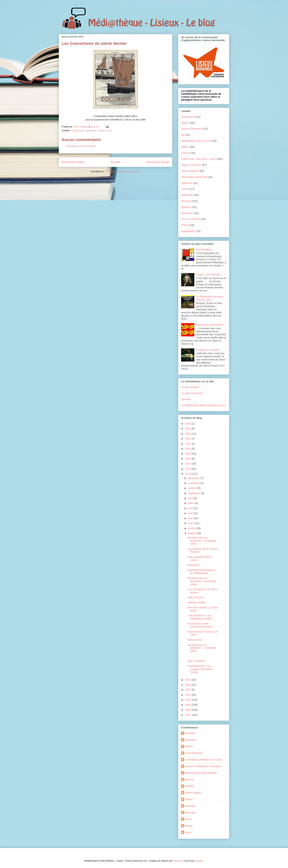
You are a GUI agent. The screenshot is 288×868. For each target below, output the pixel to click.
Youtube (186, 399)
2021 (188, 444)
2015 (188, 474)
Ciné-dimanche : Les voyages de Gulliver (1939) (200, 669)
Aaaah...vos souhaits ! (209, 275)
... (189, 656)
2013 (188, 685)
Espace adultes (190, 171)
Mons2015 (193, 565)
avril (191, 518)
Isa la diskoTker (194, 753)
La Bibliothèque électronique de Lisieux (204, 405)
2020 (188, 449)
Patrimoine (187, 213)
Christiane (191, 740)
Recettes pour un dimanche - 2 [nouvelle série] (202, 581)
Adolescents (188, 117)
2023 (188, 434)
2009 (188, 705)
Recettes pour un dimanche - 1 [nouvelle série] (202, 648)
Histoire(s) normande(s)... (211, 325)
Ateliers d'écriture (191, 129)
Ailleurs (185, 123)
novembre (194, 483)
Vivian (188, 819)
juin (190, 508)
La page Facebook (192, 393)
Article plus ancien (158, 162)
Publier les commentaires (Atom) (123, 171)
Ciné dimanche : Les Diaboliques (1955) (200, 617)
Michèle (189, 786)
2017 (188, 464)
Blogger (199, 861)
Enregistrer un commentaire (81, 146)
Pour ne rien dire (191, 219)
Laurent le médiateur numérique (203, 766)
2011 (188, 695)
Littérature (187, 183)
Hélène (189, 746)
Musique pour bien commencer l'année (200, 625)
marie (188, 832)
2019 (188, 454)
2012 (188, 690)
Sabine (189, 799)
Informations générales (194, 177)
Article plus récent (73, 162)
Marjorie (189, 779)
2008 (188, 710)
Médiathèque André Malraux (201, 773)
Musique (186, 201)
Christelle (190, 733)
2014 (188, 680)
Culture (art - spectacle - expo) (88, 130)
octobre (193, 488)
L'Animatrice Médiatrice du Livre (203, 760)
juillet (191, 503)
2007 (188, 715)
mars (191, 523)
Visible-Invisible (196, 602)
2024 (188, 429)
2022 (188, 439)
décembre (194, 478)
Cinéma (186, 153)
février (192, 528)
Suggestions (188, 231)
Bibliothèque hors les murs (196, 141)
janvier (192, 533)
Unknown (190, 806)
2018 (188, 459)
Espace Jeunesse (191, 165)
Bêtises (185, 147)
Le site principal (190, 387)
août (191, 498)
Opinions (186, 207)
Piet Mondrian (204, 250)
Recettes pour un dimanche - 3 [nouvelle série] (202, 541)
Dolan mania (195, 640)
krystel (188, 826)
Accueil (115, 162)
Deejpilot (178, 861)
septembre (195, 493)
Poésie (185, 225)
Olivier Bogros (193, 793)
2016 (188, 469)
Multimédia (187, 195)
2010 (188, 700)
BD (183, 135)
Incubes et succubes (208, 350)
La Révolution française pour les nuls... (210, 298)
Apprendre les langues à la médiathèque (201, 572)
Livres (109, 130)
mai (190, 513)
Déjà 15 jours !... (197, 597)
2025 (188, 424)
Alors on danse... (197, 661)
